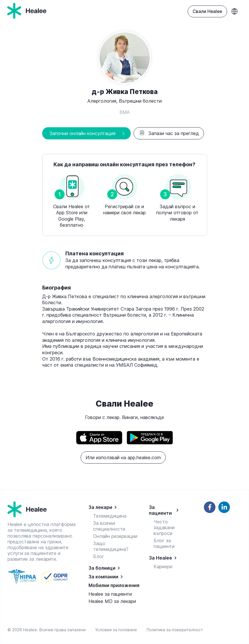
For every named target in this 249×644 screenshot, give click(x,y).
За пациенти (160, 510)
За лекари (100, 507)
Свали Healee (207, 11)
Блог (99, 556)
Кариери (163, 567)
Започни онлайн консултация (82, 133)
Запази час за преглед (169, 133)
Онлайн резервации (115, 536)
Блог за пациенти (164, 543)
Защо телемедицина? (111, 546)
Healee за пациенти (110, 594)
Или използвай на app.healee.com (123, 457)
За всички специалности (109, 526)
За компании (103, 577)
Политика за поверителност (175, 630)
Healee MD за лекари (112, 601)
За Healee (161, 558)
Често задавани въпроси (164, 527)
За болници (102, 568)
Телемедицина (110, 516)
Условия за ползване (117, 630)
